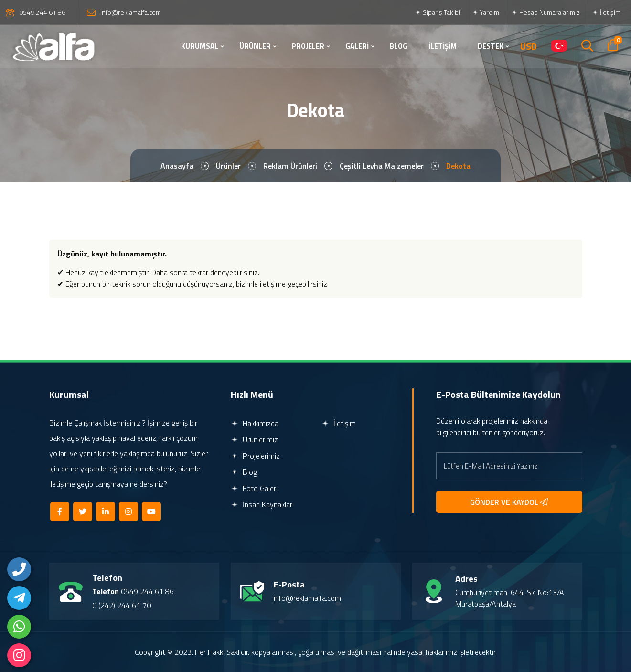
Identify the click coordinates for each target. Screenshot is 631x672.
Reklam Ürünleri (290, 166)
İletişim (606, 12)
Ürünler (228, 166)
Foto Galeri (254, 488)
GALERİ (357, 46)
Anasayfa (177, 166)
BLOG (399, 46)
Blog (244, 472)
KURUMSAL (200, 46)
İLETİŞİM (443, 46)
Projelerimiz (255, 456)
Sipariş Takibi (437, 12)
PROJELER (308, 46)
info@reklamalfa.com (131, 12)
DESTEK (491, 46)
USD (529, 46)
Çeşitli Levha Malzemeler (382, 166)
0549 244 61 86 (42, 12)
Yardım (486, 12)
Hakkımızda (255, 423)
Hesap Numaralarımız (545, 12)
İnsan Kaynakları (262, 504)
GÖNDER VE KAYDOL (509, 502)
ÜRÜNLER (255, 46)
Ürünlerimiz (254, 439)
